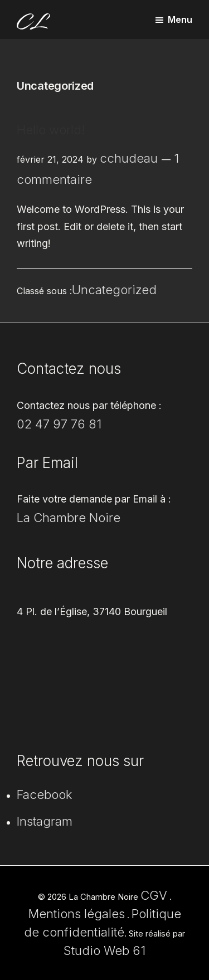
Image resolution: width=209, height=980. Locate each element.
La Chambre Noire (69, 518)
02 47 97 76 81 (59, 424)
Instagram (45, 821)
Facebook (45, 794)
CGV (154, 895)
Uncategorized (114, 290)
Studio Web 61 (104, 950)
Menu (180, 19)
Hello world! (51, 130)
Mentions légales (77, 914)
